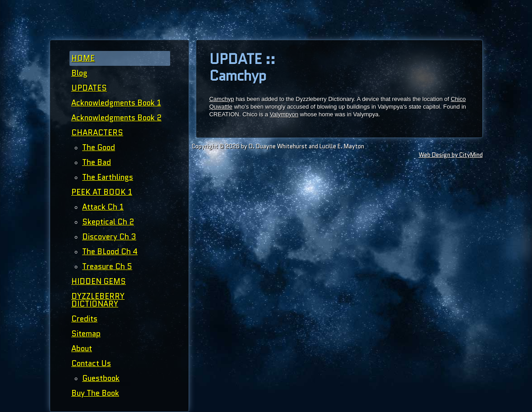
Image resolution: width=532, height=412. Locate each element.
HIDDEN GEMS (99, 281)
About (82, 348)
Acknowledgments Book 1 (116, 103)
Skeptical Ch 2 (108, 222)
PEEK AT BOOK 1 (102, 192)
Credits (84, 319)
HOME (83, 58)
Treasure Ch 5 (107, 266)
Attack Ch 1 (103, 207)
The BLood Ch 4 (110, 252)
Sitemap (86, 334)
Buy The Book (95, 393)
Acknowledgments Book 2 (116, 118)
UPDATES (89, 88)
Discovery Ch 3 (109, 237)
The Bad (97, 162)
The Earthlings (108, 177)
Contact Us (91, 363)
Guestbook (101, 378)
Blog (79, 73)
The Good (99, 147)
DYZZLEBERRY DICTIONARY (98, 300)
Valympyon (284, 114)
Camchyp (222, 99)
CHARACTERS (97, 133)
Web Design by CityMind (451, 155)
